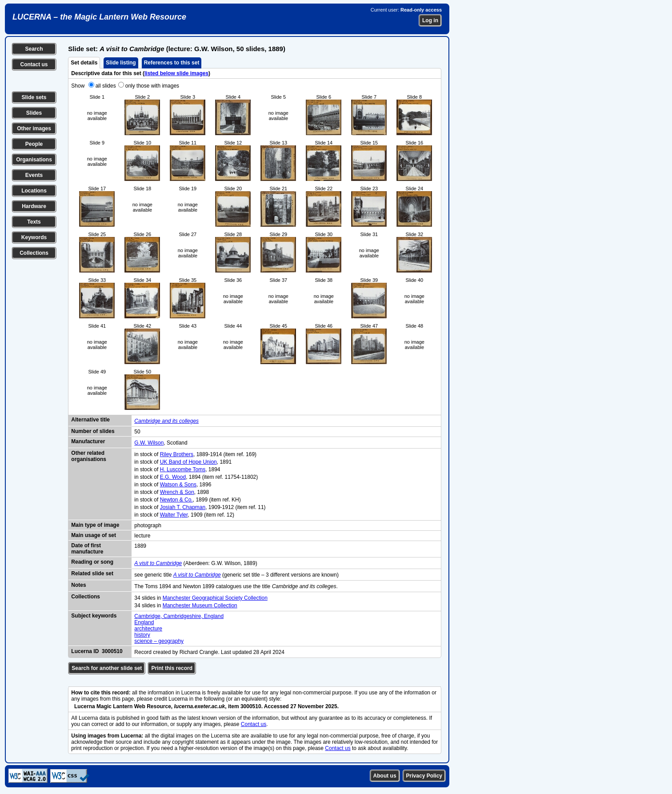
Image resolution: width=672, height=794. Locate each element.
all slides (106, 86)
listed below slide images (176, 73)
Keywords (34, 237)
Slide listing (121, 63)
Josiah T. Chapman (183, 507)
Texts (34, 222)
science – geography (159, 641)
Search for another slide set (107, 668)
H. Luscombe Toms (183, 469)
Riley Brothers (177, 454)
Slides (34, 113)
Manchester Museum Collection (200, 606)
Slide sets (34, 97)
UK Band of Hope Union (188, 462)
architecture (148, 629)
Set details (84, 63)
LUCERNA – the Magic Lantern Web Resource (99, 17)
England (144, 622)
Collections (34, 253)
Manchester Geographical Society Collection (215, 598)
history (142, 635)
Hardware (34, 206)
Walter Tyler (174, 515)
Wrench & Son (177, 492)
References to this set (172, 63)
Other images (34, 128)
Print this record (172, 668)
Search (34, 49)
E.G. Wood (173, 477)
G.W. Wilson (149, 443)
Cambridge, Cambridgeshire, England (179, 616)
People (34, 144)
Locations (34, 191)
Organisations (34, 160)
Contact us (34, 64)
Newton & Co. (176, 500)
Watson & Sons (178, 485)
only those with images (152, 86)
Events (34, 175)
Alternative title (90, 420)
